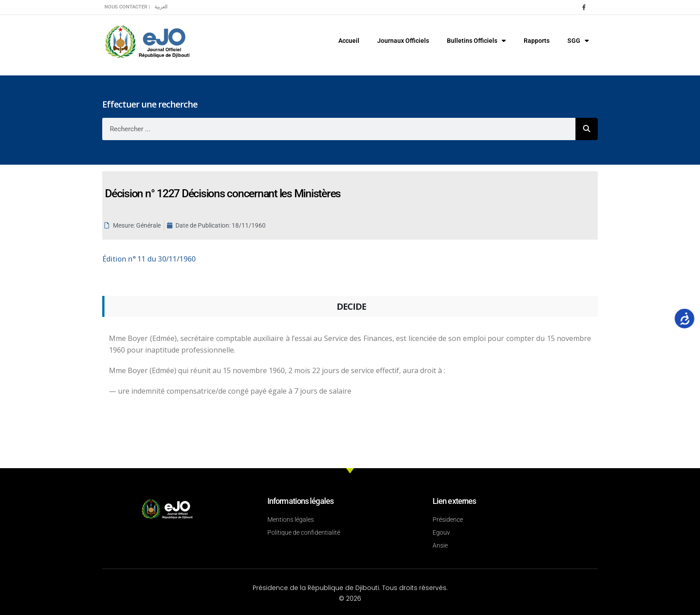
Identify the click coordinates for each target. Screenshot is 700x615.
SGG (578, 41)
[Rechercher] (587, 129)
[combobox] (339, 129)
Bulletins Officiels (476, 41)
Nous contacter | (127, 7)
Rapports (537, 41)
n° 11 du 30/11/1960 (149, 259)
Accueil (349, 41)
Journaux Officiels (403, 41)
